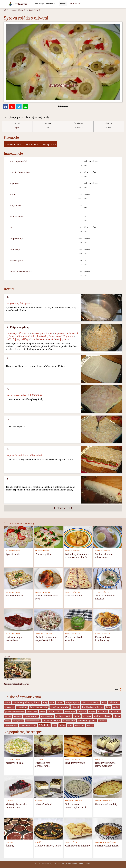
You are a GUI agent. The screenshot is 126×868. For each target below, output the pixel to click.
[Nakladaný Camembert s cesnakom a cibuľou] (78, 537)
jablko (116, 707)
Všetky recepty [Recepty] (10, 10)
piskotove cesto (64, 716)
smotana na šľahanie (33, 721)
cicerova (10, 707)
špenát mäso (80, 725)
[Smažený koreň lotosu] (108, 829)
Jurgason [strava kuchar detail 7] (17, 127)
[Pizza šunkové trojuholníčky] (108, 620)
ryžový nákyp (18, 721)
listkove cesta (55, 711)
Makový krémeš (44, 804)
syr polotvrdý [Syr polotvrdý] (16, 238)
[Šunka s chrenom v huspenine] (108, 537)
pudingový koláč (102, 716)
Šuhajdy (10, 846)
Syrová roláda (13, 554)
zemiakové (103, 721)
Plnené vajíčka (43, 554)
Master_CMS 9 (78, 864)
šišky (70, 725)
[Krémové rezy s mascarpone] (48, 746)
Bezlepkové (49, 144)
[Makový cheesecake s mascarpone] (18, 787)
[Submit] (63, 4)
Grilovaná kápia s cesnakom (14, 638)
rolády (8, 721)
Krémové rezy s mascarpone (43, 764)
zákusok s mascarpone (28, 725)
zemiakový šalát (11, 725)
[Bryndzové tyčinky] (78, 746)
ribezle (117, 716)
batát (52, 703)
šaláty (62, 725)
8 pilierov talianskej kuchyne (16, 684)
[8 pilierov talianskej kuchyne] (17, 668)
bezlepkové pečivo (72, 703)
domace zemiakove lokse (39, 707)
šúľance (90, 725)
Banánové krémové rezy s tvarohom (105, 764)
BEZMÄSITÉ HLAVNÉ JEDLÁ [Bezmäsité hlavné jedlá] (106, 842)
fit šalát (75, 707)
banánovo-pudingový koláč (26, 702)
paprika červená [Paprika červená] (17, 216)
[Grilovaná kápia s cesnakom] (18, 620)
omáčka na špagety (31, 716)
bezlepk (60, 703)
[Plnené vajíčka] (48, 537)
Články (7, 657)
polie (77, 716)
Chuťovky (22, 10)
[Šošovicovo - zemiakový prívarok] (78, 787)
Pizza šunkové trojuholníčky (103, 638)
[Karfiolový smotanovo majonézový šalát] (48, 620)
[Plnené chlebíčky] (18, 578)
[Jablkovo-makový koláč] (48, 829)
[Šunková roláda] (78, 578)
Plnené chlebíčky (14, 595)
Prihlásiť (88, 864)
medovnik (115, 711)
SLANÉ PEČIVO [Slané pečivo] (71, 842)
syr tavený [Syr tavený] (15, 249)
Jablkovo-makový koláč (48, 846)
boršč (104, 703)
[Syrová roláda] (18, 537)
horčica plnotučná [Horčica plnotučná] (18, 161)
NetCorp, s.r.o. (51, 864)
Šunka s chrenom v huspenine (104, 556)
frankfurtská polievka (93, 707)
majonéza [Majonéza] (14, 183)
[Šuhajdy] (18, 829)
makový (82, 711)
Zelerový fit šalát (14, 763)
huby (108, 707)
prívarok (87, 716)
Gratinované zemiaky (106, 804)
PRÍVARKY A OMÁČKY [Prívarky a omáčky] (74, 801)
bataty (45, 703)
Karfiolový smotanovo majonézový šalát (47, 638)
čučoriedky (44, 725)
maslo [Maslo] (13, 194)
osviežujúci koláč (47, 716)
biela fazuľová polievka (90, 703)
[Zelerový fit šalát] (18, 746)
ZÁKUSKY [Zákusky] (39, 759)
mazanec (102, 711)
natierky (8, 716)
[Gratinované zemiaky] (108, 787)
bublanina (114, 702)
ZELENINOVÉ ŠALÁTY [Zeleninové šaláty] (44, 634)
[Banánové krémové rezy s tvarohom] (108, 746)
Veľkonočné (33, 144)
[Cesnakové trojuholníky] (78, 829)
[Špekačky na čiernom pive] (48, 578)
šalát (55, 725)
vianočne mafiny (52, 721)
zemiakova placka (87, 721)
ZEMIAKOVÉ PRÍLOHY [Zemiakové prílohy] (104, 801)
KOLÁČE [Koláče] (39, 842)
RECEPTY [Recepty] (75, 4)
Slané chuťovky (35, 10)
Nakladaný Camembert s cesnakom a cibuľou (77, 556)
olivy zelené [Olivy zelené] (16, 205)
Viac (118, 689)
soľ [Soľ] (11, 227)
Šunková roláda (73, 595)
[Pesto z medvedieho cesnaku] (78, 620)
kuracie (43, 712)
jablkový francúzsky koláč (15, 712)
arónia (8, 703)
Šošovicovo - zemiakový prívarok (76, 806)
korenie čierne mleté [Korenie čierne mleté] (20, 172)
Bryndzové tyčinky (75, 763)
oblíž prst (18, 716)
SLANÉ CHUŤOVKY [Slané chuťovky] (13, 551)
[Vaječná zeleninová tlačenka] (108, 578)
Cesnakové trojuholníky (78, 846)
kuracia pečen (32, 712)
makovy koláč (70, 712)
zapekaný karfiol (69, 721)
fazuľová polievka (59, 707)
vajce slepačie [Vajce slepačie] (16, 260)
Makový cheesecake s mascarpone (16, 806)
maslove (92, 712)
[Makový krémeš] (48, 787)
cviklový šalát (22, 707)
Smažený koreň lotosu (107, 846)
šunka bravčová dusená (21, 272)
